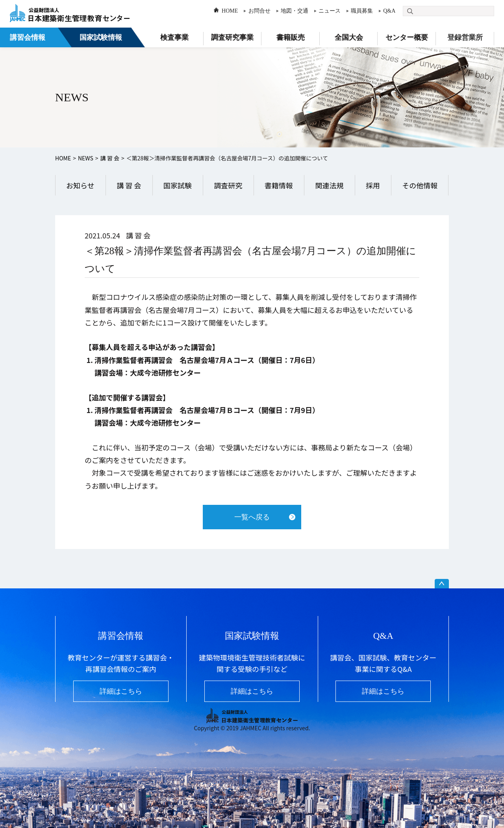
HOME (230, 11)
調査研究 (228, 185)
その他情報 (420, 185)
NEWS (86, 158)
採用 (373, 185)
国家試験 (178, 185)
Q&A (389, 11)
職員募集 (362, 11)
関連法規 (329, 185)
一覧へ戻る (252, 517)
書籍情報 (279, 185)
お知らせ (80, 185)
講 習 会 (110, 158)
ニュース (330, 11)
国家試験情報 (101, 37)
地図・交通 (295, 11)
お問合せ (259, 11)
